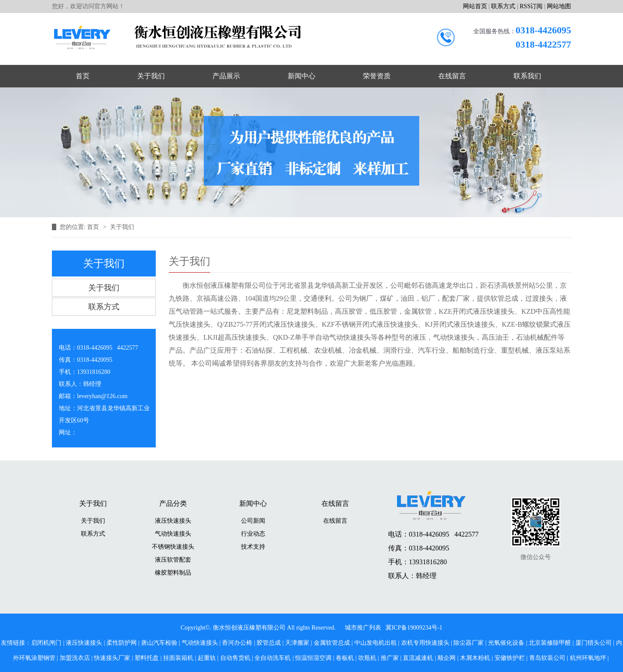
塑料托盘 (147, 658)
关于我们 (151, 76)
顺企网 (446, 658)
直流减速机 (418, 658)
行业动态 (253, 534)
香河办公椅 (237, 643)
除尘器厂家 (469, 643)
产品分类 (173, 503)
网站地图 (559, 6)
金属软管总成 (332, 643)
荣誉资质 (377, 76)
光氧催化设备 (506, 643)
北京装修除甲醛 (550, 643)
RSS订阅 (531, 6)
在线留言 (452, 76)
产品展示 (226, 76)
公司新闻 (253, 521)
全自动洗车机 (273, 658)
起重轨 (207, 658)
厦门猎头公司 (594, 643)
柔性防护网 (122, 643)
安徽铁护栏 (510, 658)
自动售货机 (235, 658)
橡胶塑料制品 (173, 573)
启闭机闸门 (46, 643)
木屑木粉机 (475, 658)
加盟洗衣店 (75, 658)
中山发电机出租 (376, 643)
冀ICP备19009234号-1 (414, 628)
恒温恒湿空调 (313, 658)
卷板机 (345, 658)
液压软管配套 (173, 560)
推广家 (390, 658)
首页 (83, 76)
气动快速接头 (173, 534)
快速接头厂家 (112, 658)
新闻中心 (302, 76)
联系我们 (527, 76)
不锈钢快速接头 (173, 547)
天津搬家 (297, 643)
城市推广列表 (363, 628)
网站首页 (475, 6)
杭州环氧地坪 (588, 658)
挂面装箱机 (178, 658)
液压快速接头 (173, 521)
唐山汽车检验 (159, 643)
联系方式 (503, 6)
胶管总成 (269, 643)
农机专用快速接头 (425, 643)
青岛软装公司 (547, 658)
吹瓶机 (367, 658)
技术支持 (253, 547)
